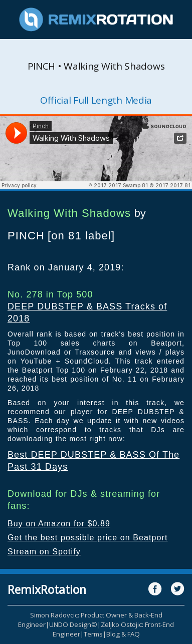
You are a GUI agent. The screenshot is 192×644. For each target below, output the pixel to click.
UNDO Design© (73, 624)
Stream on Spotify (44, 552)
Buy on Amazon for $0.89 (59, 524)
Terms (93, 634)
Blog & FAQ (123, 634)
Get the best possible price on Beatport (88, 538)
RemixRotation (47, 589)
